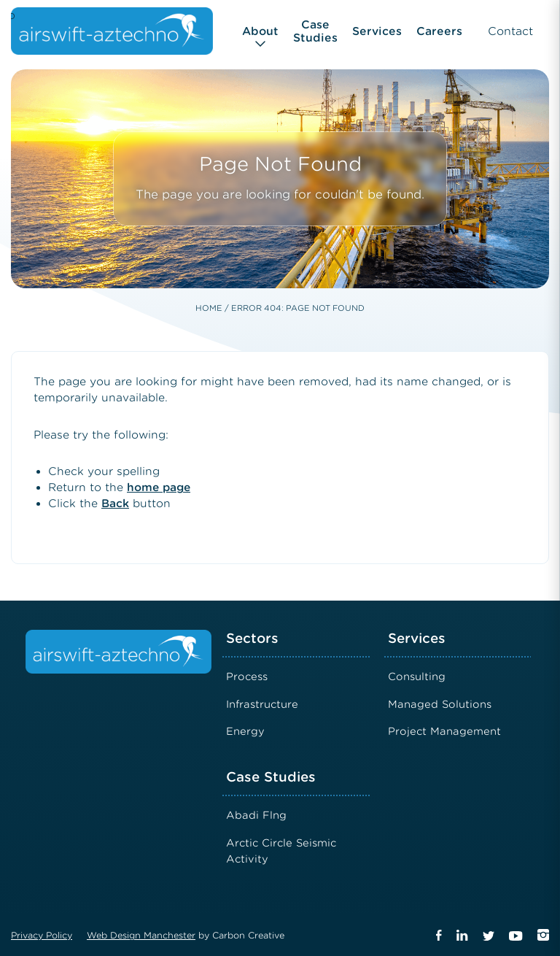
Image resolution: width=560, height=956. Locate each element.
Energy (245, 731)
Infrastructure (262, 704)
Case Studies (315, 31)
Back (115, 504)
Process (247, 676)
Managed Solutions (440, 704)
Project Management (444, 731)
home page (159, 487)
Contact (510, 31)
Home (209, 308)
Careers (439, 31)
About (260, 31)
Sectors (252, 638)
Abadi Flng (256, 815)
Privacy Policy (42, 935)
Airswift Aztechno (13, 15)
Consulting (417, 676)
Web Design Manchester (141, 935)
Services (377, 31)
